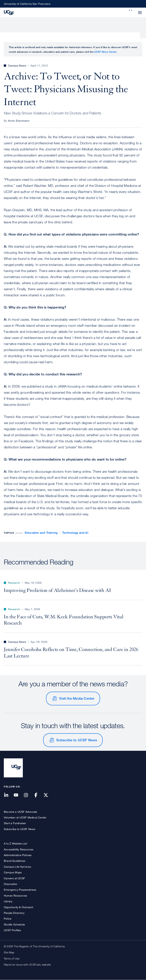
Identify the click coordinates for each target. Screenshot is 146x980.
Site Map (9, 952)
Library (8, 901)
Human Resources (15, 896)
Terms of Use (12, 958)
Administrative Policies (18, 855)
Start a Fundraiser (15, 823)
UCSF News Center (105, 52)
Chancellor (11, 884)
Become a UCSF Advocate (20, 812)
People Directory (14, 913)
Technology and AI (75, 533)
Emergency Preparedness (20, 890)
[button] (131, 10)
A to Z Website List (15, 843)
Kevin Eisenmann (19, 121)
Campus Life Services (17, 867)
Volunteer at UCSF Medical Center (25, 817)
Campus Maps (13, 872)
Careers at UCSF (14, 878)
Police (8, 919)
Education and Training (41, 533)
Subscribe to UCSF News (77, 740)
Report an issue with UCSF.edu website (27, 965)
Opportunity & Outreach (19, 907)
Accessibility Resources (19, 849)
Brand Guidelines (15, 861)
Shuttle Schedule (14, 924)
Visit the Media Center (77, 698)
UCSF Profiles (12, 930)
